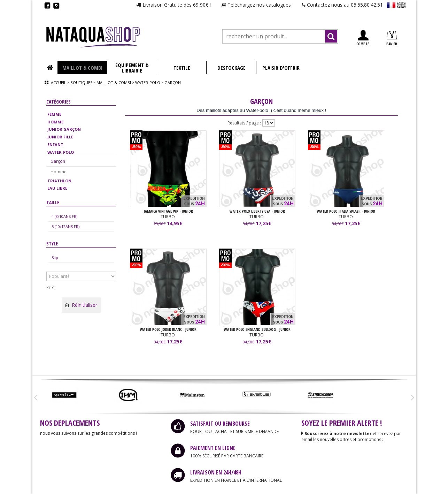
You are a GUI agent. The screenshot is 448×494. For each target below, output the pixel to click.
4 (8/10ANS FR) (64, 216)
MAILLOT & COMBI (82, 68)
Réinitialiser (81, 305)
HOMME (55, 122)
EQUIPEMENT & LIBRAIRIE (132, 68)
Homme (59, 172)
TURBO (168, 217)
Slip (55, 257)
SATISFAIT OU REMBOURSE (220, 424)
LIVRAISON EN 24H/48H (216, 472)
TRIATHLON (59, 181)
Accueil (59, 82)
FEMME (54, 114)
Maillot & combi (114, 82)
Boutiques (81, 82)
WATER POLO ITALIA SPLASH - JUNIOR (346, 211)
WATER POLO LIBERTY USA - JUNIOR (257, 211)
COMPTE (363, 38)
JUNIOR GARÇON (64, 129)
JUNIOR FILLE (60, 137)
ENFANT (55, 145)
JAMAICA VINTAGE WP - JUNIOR (168, 211)
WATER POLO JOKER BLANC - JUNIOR (168, 329)
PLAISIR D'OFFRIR (281, 68)
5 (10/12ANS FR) (65, 226)
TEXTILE (182, 68)
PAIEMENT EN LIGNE (213, 448)
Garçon (58, 161)
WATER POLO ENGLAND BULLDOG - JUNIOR (257, 329)
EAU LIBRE (57, 188)
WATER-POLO (61, 152)
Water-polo (148, 82)
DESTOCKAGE (231, 68)
